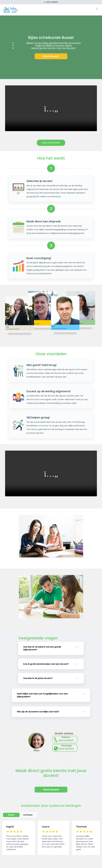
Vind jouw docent (51, 143)
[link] (11, 10)
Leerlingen (28, 814)
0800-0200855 (51, 2)
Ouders (11, 814)
